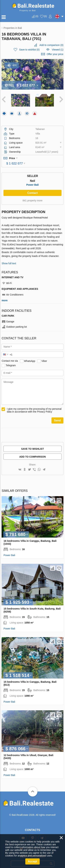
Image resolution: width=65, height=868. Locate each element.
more (5, 296)
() (37, 16)
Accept (32, 861)
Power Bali (33, 180)
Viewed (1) (58, 50)
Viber (44, 356)
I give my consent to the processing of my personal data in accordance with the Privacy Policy (34, 405)
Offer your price (55, 54)
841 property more (32, 196)
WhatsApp (30, 356)
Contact (33, 188)
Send (57, 416)
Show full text (9, 258)
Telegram (11, 360)
